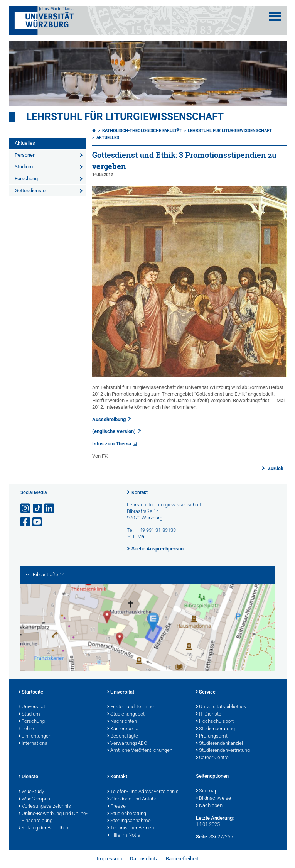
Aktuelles (25, 143)
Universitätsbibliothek (221, 707)
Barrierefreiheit (182, 859)
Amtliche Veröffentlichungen (140, 751)
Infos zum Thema (112, 444)
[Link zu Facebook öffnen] (26, 522)
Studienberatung (215, 729)
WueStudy (31, 792)
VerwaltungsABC (127, 744)
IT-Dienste (209, 714)
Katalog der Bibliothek (44, 828)
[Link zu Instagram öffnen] (26, 508)
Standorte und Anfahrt (132, 799)
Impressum (109, 859)
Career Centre (212, 758)
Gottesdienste (30, 190)
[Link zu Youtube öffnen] (38, 522)
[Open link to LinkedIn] (50, 508)
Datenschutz (144, 859)
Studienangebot (126, 714)
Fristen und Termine (131, 707)
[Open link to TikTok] (38, 508)
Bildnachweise (213, 799)
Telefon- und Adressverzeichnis (143, 792)
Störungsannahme (129, 821)
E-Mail (140, 536)
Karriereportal (123, 729)
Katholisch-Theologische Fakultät (142, 131)
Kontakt (140, 492)
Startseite (31, 692)
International (34, 744)
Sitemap (207, 791)
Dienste (28, 777)
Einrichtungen (35, 736)
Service (206, 692)
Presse (116, 807)
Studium (24, 167)
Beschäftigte (123, 736)
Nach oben (209, 806)
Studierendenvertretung (223, 751)
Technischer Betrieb (131, 828)
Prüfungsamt (212, 736)
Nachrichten (122, 722)
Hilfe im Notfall (125, 836)
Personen (25, 155)
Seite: (202, 837)
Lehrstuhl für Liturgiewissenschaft (125, 117)
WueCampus (34, 799)
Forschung (26, 179)
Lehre (26, 729)
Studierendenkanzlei (219, 744)
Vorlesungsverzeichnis (45, 807)
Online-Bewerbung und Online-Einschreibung (53, 818)
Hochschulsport (215, 722)
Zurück (275, 468)
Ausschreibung (109, 419)
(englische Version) (114, 431)
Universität (32, 707)
